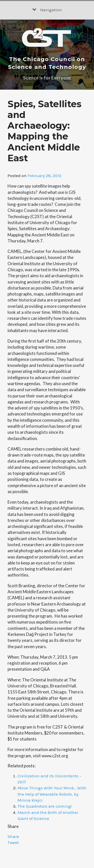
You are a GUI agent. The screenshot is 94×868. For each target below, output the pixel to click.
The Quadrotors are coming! (45, 806)
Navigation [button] (47, 10)
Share (13, 836)
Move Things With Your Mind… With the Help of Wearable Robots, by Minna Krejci (52, 794)
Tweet (13, 842)
